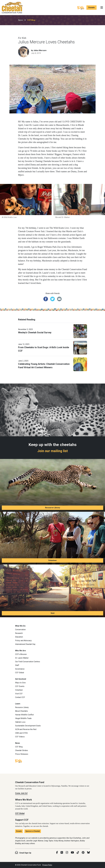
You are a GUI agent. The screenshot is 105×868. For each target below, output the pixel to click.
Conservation (20, 630)
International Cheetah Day (25, 644)
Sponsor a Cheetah (33, 831)
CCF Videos (20, 737)
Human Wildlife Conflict (24, 715)
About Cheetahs (21, 711)
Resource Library (53, 508)
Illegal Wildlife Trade (23, 718)
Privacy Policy (47, 865)
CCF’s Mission (21, 654)
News (20, 20)
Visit (53, 613)
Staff (17, 665)
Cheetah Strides (22, 750)
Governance (20, 669)
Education (19, 637)
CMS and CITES (21, 733)
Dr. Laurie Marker (22, 658)
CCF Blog (31, 20)
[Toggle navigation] (102, 8)
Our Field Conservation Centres (28, 662)
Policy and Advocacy (23, 641)
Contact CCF (20, 697)
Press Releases (22, 754)
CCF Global (20, 673)
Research (19, 633)
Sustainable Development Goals (28, 726)
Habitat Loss (20, 722)
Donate (92, 7)
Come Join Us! (21, 793)
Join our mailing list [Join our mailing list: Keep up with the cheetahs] (53, 451)
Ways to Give (20, 683)
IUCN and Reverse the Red (26, 729)
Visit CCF (19, 694)
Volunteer (53, 560)
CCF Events (20, 686)
